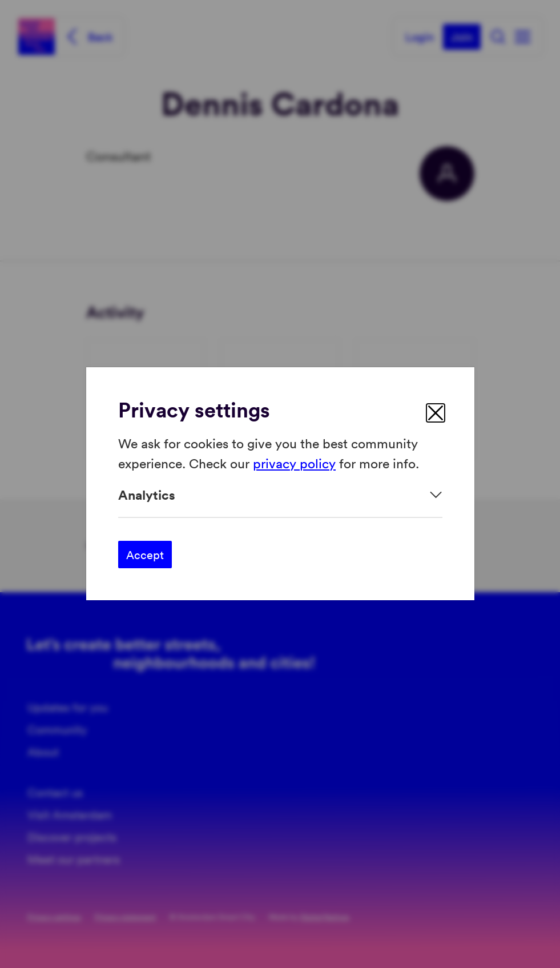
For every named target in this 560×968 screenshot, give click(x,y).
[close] (436, 413)
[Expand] (280, 495)
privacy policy (294, 463)
